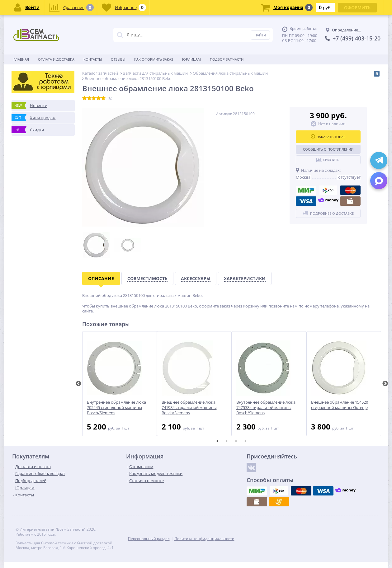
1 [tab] (217, 441)
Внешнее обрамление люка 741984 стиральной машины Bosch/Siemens (189, 408)
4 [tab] (245, 441)
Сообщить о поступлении (328, 149)
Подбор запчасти (227, 59)
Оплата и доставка (56, 59)
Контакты (93, 59)
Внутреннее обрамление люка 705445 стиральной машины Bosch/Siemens (116, 408)
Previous (78, 384)
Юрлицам (191, 59)
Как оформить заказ (154, 59)
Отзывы (118, 59)
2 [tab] (227, 441)
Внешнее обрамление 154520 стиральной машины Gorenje (340, 405)
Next (385, 384)
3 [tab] (236, 441)
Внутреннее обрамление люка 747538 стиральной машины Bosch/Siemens (266, 408)
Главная (21, 59)
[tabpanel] (120, 384)
